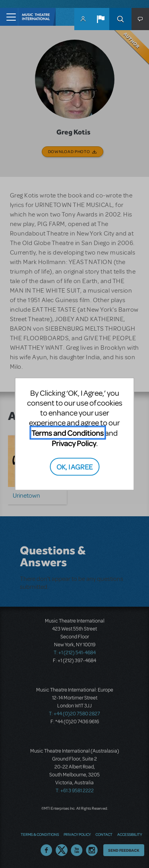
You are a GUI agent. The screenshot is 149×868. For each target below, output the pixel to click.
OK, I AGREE (74, 466)
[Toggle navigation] (9, 17)
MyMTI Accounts (83, 19)
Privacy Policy (74, 443)
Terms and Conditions (68, 433)
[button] (101, 19)
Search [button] (120, 19)
